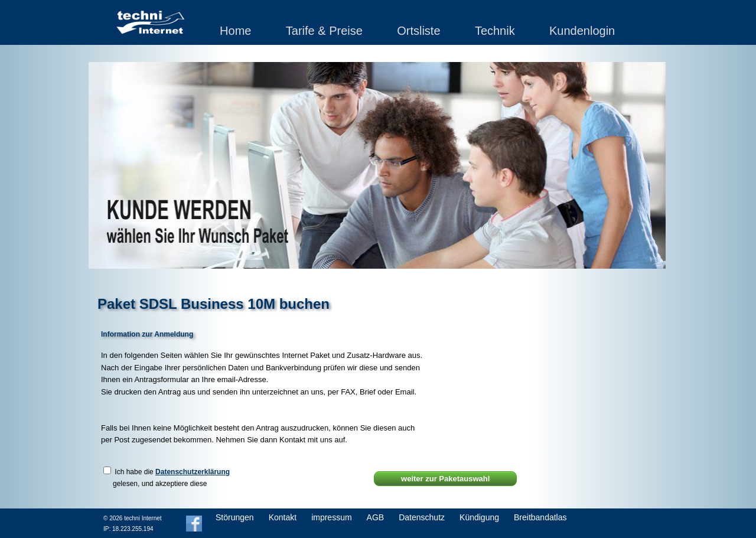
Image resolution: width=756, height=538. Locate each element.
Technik (495, 31)
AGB (376, 517)
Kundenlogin (582, 31)
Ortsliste (418, 31)
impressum (331, 517)
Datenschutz (422, 517)
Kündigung (479, 517)
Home (235, 31)
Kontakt (283, 517)
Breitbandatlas (540, 517)
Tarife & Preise (324, 31)
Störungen (235, 517)
